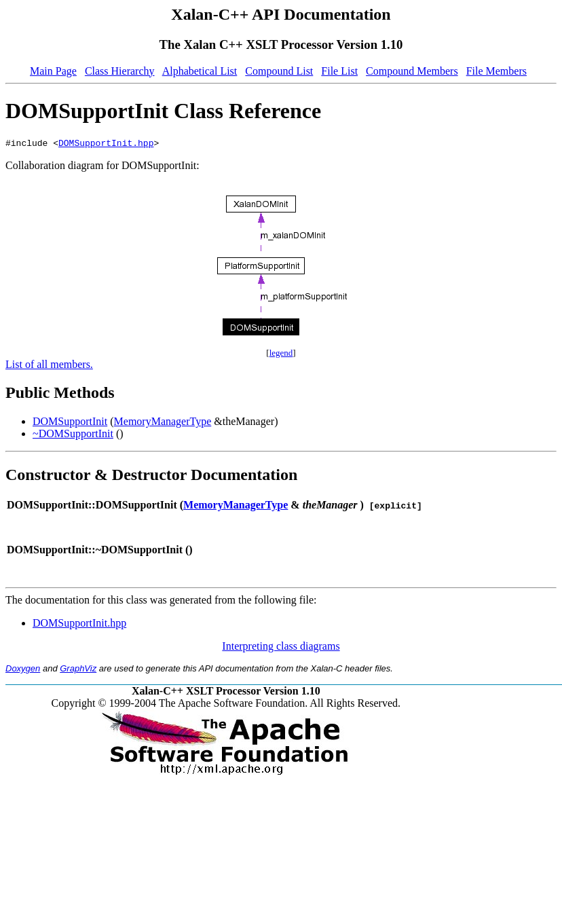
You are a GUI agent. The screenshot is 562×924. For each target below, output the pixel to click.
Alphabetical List (200, 71)
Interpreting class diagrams (281, 648)
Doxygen (23, 670)
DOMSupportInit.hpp (106, 145)
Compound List (279, 71)
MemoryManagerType (163, 423)
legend (281, 355)
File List (339, 71)
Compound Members (412, 71)
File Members (497, 71)
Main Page (53, 71)
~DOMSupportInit (73, 436)
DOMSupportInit (70, 423)
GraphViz (78, 670)
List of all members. (49, 366)
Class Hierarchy (120, 71)
